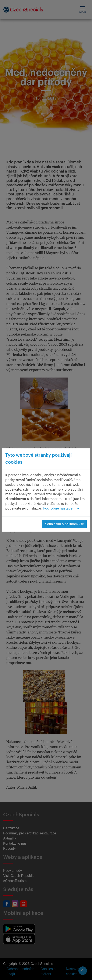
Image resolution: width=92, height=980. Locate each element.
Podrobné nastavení (61, 508)
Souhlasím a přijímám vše (64, 524)
